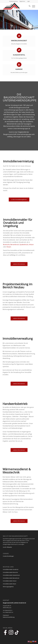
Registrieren (22, 1)
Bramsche (6, 245)
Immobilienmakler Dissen (9, 584)
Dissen (9, 247)
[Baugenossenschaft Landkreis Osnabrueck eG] (16, 6)
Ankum (31, 245)
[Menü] (33, 6)
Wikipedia (9, 547)
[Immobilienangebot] (19, 36)
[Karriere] (19, 64)
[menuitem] (13, 1)
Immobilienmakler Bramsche (10, 572)
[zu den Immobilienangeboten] (19, 200)
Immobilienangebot (19, 41)
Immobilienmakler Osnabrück (11, 569)
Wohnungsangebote (8, 587)
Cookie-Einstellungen (8, 556)
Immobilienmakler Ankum (10, 581)
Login (28, 1)
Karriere (19, 69)
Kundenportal (19, 55)
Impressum (6, 615)
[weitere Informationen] (19, 264)
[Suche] (29, 6)
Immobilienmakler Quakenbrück (11, 575)
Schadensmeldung (13, 1)
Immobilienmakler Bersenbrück (11, 578)
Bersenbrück (15, 245)
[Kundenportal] (19, 50)
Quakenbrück (24, 245)
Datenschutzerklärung (9, 617)
